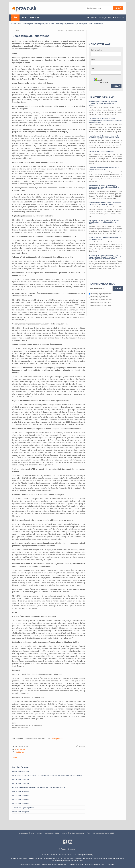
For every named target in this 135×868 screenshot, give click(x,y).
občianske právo (16, 24)
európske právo (82, 24)
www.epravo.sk (57, 739)
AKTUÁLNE (34, 18)
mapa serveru (24, 833)
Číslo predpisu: (96, 50)
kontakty (64, 833)
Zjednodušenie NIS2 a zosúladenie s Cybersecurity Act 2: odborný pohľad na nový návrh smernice (104, 187)
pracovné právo (61, 24)
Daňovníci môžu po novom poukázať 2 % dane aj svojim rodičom (104, 168)
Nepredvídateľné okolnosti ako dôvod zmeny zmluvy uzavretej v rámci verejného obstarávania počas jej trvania (47, 775)
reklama (40, 833)
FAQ (88, 833)
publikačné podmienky (77, 833)
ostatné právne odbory (96, 24)
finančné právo (39, 24)
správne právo (50, 24)
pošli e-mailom (20, 750)
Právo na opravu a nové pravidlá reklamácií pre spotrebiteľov (105, 238)
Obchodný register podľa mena (101, 300)
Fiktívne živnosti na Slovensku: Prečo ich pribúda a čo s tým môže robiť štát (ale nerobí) (104, 222)
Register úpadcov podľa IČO (100, 305)
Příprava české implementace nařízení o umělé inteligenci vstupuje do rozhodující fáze (39, 787)
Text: (92, 69)
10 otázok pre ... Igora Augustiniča (23, 808)
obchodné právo (28, 24)
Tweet (15, 758)
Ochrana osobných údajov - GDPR (103, 833)
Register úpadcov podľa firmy (100, 303)
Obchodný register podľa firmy (100, 294)
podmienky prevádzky (52, 833)
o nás (33, 833)
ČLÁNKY (15, 18)
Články (63, 849)
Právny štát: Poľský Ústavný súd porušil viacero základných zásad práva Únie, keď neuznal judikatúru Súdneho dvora (105, 257)
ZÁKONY (24, 18)
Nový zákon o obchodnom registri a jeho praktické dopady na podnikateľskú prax (104, 137)
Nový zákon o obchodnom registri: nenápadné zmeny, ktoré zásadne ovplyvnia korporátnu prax (106, 120)
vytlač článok (19, 752)
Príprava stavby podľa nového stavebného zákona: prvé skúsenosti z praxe (105, 203)
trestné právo (71, 24)
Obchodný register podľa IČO (100, 297)
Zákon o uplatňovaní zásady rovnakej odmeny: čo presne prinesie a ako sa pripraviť (103, 103)
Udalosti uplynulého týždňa (21, 771)
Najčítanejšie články (102, 97)
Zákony (72, 849)
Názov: (93, 59)
